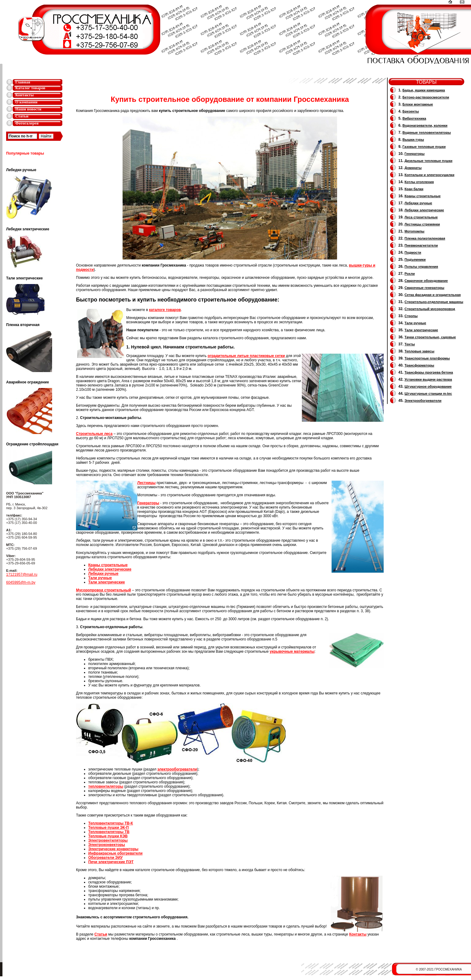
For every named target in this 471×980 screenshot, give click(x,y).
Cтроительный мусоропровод (430, 309)
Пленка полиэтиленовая (425, 238)
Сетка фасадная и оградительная (433, 295)
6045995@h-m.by (21, 582)
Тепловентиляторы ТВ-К (111, 823)
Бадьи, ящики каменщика (424, 90)
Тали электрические (106, 582)
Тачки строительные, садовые (430, 337)
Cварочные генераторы (424, 288)
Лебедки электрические (110, 569)
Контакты (25, 95)
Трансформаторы (419, 365)
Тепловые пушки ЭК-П (108, 828)
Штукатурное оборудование (428, 386)
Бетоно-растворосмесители (426, 97)
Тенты (410, 344)
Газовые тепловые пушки (424, 147)
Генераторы (414, 154)
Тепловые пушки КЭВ (108, 836)
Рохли (410, 274)
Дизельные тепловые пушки (428, 161)
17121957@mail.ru (22, 575)
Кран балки (414, 189)
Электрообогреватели (423, 401)
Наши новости (28, 109)
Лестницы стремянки (422, 224)
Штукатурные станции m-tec (428, 394)
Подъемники (415, 259)
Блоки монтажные (418, 104)
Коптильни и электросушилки (429, 175)
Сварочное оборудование (426, 281)
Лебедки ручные (103, 574)
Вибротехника (414, 118)
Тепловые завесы (419, 351)
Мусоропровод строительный (103, 590)
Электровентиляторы (108, 840)
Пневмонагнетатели (421, 245)
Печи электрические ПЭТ (111, 862)
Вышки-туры (413, 140)
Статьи (22, 116)
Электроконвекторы (107, 845)
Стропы (411, 316)
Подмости (413, 252)
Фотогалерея (27, 123)
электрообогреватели (177, 769)
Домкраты (413, 168)
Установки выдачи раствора (428, 379)
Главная (23, 82)
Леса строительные (421, 217)
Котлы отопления (419, 182)
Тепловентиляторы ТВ (109, 832)
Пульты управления (421, 267)
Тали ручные (100, 578)
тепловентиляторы (106, 786)
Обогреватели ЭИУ (105, 858)
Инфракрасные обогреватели (115, 853)
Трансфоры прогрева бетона (429, 372)
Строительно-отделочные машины (434, 302)
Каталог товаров (30, 88)
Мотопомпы (414, 231)
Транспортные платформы (427, 358)
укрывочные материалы (292, 651)
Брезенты (411, 111)
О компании (26, 102)
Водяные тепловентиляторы (427, 133)
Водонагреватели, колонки (425, 125)
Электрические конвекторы (113, 849)
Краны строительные (108, 565)
